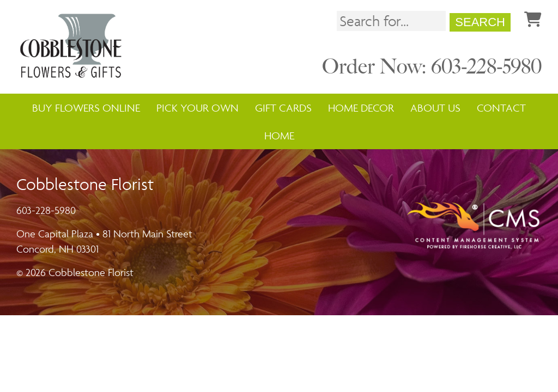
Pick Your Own (198, 108)
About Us (435, 108)
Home (279, 136)
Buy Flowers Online (86, 108)
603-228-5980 (46, 210)
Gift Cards (283, 108)
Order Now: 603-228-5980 (432, 67)
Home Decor (361, 108)
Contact (501, 108)
